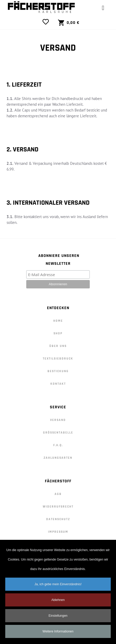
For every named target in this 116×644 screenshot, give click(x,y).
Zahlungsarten (58, 458)
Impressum (58, 532)
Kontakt (58, 384)
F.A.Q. (58, 445)
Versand (58, 420)
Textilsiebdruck (58, 359)
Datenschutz (58, 519)
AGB (58, 494)
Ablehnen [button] (58, 602)
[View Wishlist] (47, 22)
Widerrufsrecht (58, 507)
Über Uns (58, 346)
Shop (58, 333)
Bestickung (58, 371)
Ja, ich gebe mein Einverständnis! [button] (58, 586)
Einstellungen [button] (58, 618)
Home (58, 321)
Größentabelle (58, 433)
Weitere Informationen (58, 634)
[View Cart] (69, 23)
